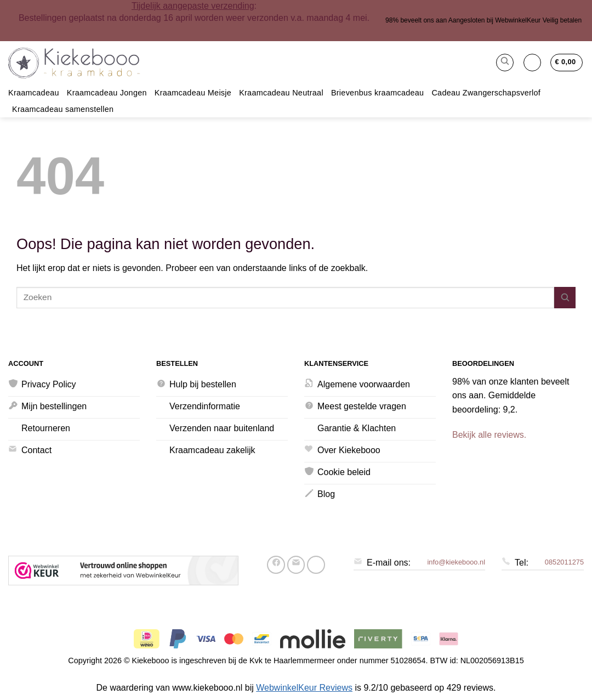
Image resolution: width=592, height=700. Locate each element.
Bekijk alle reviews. (489, 435)
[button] (505, 63)
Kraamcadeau (34, 93)
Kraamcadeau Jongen (107, 93)
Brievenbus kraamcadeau (378, 93)
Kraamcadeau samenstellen (63, 109)
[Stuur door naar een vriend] (296, 565)
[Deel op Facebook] (276, 565)
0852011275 (564, 562)
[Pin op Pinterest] (316, 565)
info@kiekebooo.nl (456, 562)
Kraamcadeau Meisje (193, 93)
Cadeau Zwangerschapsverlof (486, 93)
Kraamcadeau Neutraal (281, 93)
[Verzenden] (565, 298)
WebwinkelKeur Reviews (304, 688)
